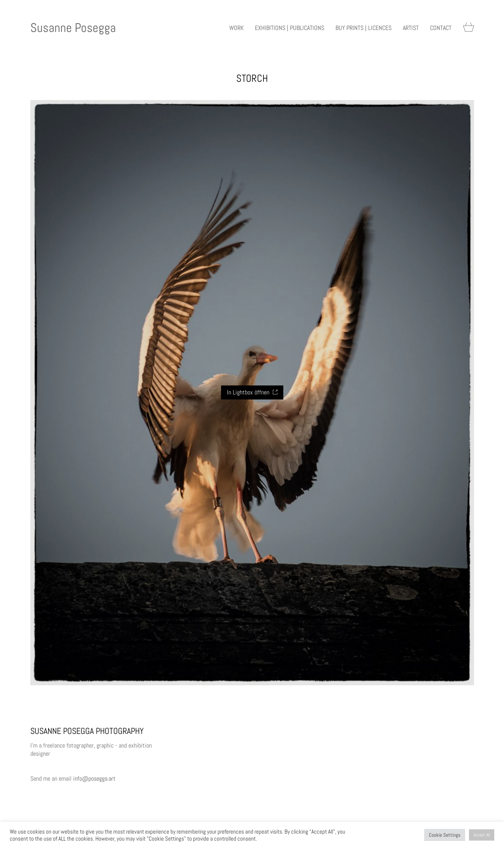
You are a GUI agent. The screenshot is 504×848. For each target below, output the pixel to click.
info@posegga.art (94, 779)
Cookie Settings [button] (445, 835)
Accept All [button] (482, 835)
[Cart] (469, 28)
